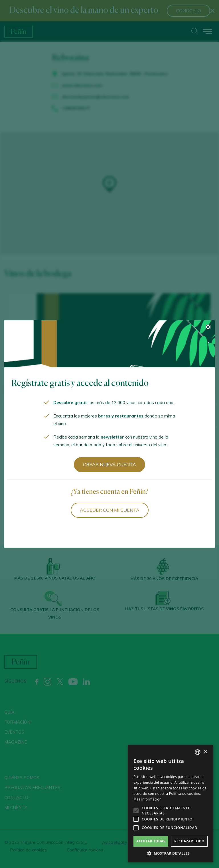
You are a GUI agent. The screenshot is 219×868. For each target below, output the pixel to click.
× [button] (205, 752)
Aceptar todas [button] (151, 841)
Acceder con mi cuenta (110, 510)
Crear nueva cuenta (109, 464)
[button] (171, 853)
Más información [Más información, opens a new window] (147, 799)
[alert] (171, 804)
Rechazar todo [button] (189, 841)
